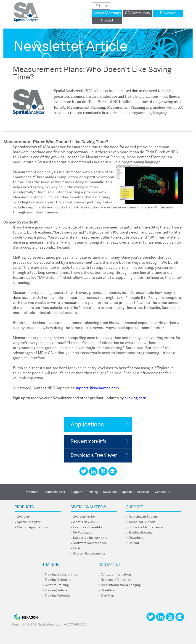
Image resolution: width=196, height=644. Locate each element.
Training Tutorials (58, 596)
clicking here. (136, 398)
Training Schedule (58, 580)
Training (92, 492)
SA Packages (82, 533)
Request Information (116, 580)
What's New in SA (86, 522)
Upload (107, 21)
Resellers (108, 590)
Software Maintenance (90, 543)
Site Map (107, 596)
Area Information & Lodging (121, 585)
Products (32, 492)
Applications (87, 425)
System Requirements (89, 554)
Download (168, 13)
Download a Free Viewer (94, 455)
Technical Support (142, 522)
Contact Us (163, 492)
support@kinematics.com (97, 388)
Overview (24, 517)
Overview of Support (144, 517)
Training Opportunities (61, 575)
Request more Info (89, 442)
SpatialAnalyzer (54, 492)
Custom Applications (32, 527)
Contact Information (116, 575)
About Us (143, 492)
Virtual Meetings (107, 13)
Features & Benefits (87, 527)
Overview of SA (84, 517)
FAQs (77, 548)
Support (76, 492)
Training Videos (56, 590)
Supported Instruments (90, 538)
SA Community (138, 13)
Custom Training (57, 585)
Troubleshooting (141, 533)
